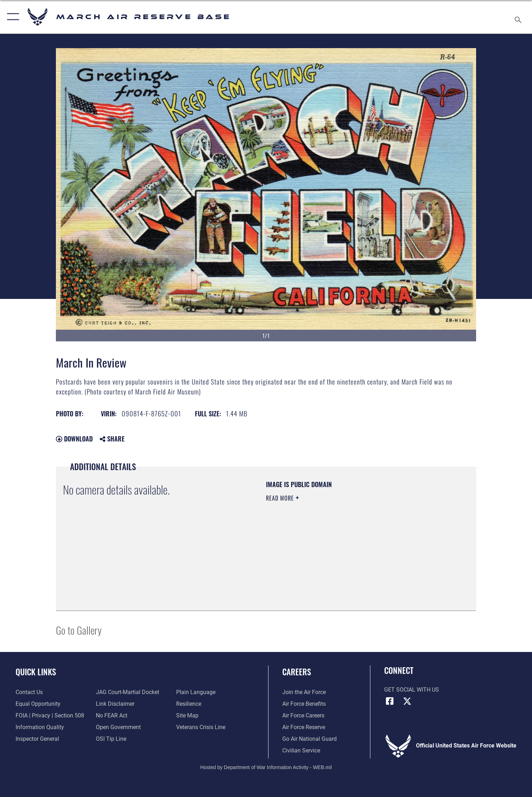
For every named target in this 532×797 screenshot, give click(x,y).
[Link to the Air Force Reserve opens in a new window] (304, 727)
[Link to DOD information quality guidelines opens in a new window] (40, 727)
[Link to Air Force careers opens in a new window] (303, 716)
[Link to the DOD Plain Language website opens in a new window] (196, 692)
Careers (297, 672)
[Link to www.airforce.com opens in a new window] (304, 692)
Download (74, 439)
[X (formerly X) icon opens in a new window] (407, 701)
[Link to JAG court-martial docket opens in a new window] (128, 692)
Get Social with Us (412, 690)
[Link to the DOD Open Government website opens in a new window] (118, 727)
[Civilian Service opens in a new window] (301, 751)
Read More (281, 498)
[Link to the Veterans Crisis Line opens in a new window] (201, 727)
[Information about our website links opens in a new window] (115, 704)
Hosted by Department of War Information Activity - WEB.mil (266, 767)
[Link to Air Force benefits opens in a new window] (304, 704)
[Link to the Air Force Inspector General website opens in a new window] (37, 739)
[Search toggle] (519, 17)
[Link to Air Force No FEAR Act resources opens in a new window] (112, 716)
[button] (11, 17)
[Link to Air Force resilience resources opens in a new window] (189, 704)
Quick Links (36, 672)
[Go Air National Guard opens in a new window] (310, 739)
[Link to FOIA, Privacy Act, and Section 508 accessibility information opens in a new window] (50, 716)
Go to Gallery (79, 630)
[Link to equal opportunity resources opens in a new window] (38, 704)
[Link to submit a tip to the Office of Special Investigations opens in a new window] (111, 739)
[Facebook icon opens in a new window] (389, 701)
